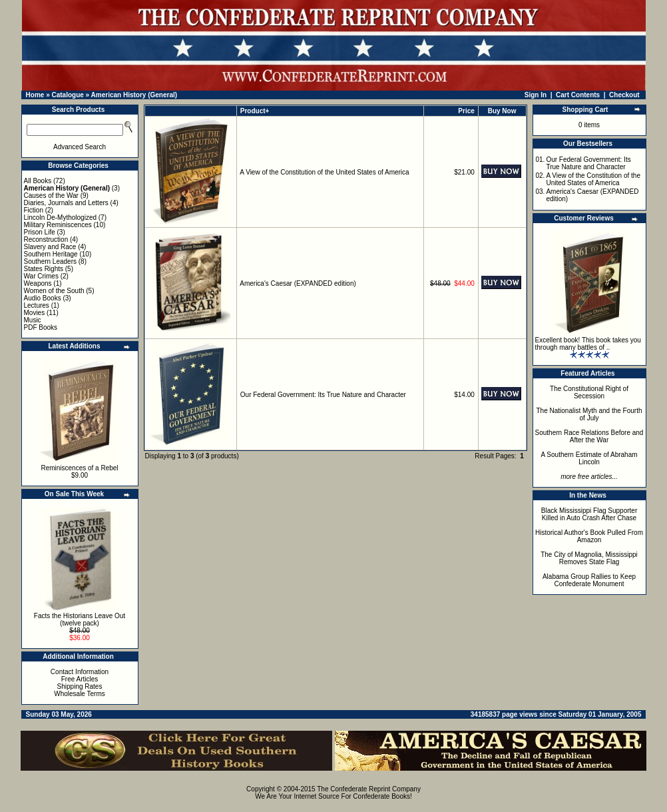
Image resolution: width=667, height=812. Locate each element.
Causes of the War (51, 196)
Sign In (536, 95)
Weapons (38, 283)
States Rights (44, 269)
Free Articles (80, 679)
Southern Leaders (51, 261)
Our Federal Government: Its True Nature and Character (323, 395)
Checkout (624, 95)
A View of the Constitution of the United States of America (324, 172)
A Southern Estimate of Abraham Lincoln (589, 458)
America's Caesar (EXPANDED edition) (298, 283)
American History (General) (134, 95)
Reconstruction (46, 239)
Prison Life (40, 232)
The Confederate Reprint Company (369, 789)
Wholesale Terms (80, 694)
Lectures (37, 305)
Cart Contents (578, 95)
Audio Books (43, 298)
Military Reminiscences (58, 225)
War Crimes (41, 276)
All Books (38, 181)
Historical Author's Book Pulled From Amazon (589, 536)
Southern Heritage (51, 254)
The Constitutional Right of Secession (589, 392)
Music (33, 320)
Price (466, 111)
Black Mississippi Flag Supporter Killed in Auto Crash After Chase (589, 514)
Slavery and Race (50, 247)
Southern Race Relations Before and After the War (589, 436)
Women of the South (54, 291)
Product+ (255, 111)
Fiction (34, 210)
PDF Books (41, 327)
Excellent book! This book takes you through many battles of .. (588, 344)
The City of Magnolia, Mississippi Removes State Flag (589, 558)
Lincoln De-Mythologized (61, 217)
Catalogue (67, 95)
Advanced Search (80, 147)
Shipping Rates (80, 686)
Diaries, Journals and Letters (66, 203)
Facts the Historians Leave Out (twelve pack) (80, 619)
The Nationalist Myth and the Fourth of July (589, 414)
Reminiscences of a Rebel (79, 468)
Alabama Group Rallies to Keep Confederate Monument (589, 580)
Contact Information (80, 672)
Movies (35, 313)
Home (35, 95)
